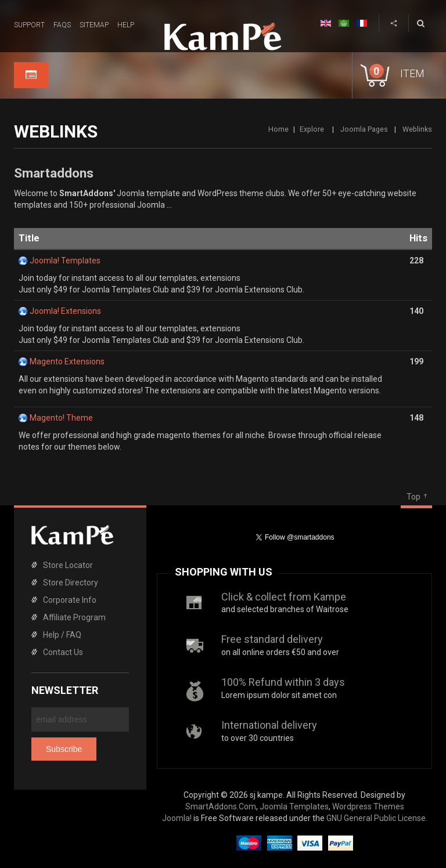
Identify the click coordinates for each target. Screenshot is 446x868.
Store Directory (71, 583)
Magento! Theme (61, 418)
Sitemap (94, 25)
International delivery (269, 725)
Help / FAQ (62, 635)
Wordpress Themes (368, 806)
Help (126, 25)
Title (29, 238)
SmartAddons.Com (221, 806)
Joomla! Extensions (65, 311)
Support (29, 25)
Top (413, 497)
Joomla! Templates (65, 261)
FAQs (62, 25)
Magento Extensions (67, 361)
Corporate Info (70, 600)
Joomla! (177, 818)
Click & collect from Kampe (284, 597)
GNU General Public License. (377, 818)
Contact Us (63, 652)
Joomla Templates (294, 806)
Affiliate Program (74, 617)
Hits (418, 238)
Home (278, 129)
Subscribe (64, 749)
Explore (313, 129)
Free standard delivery (272, 639)
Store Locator (68, 565)
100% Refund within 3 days (283, 682)
